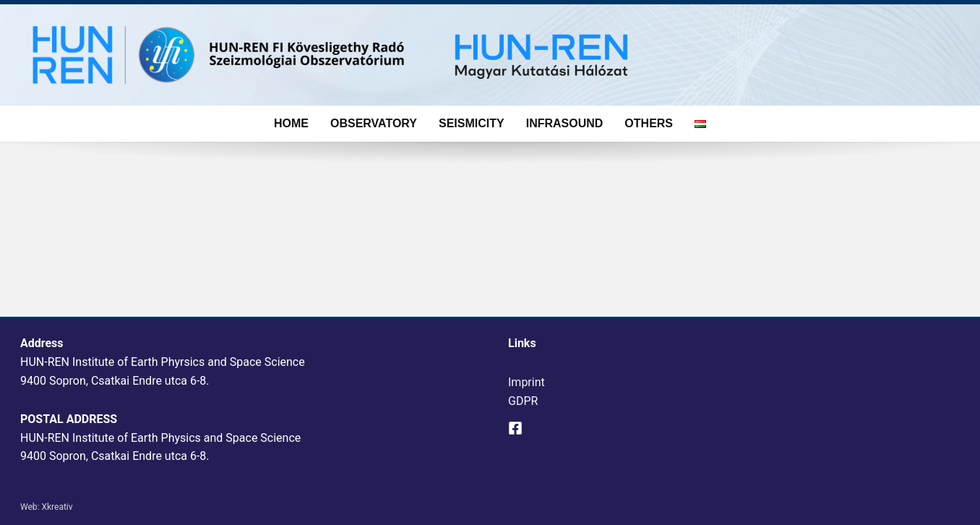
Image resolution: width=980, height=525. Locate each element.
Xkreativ (57, 507)
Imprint (526, 382)
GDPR (523, 401)
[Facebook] (515, 428)
